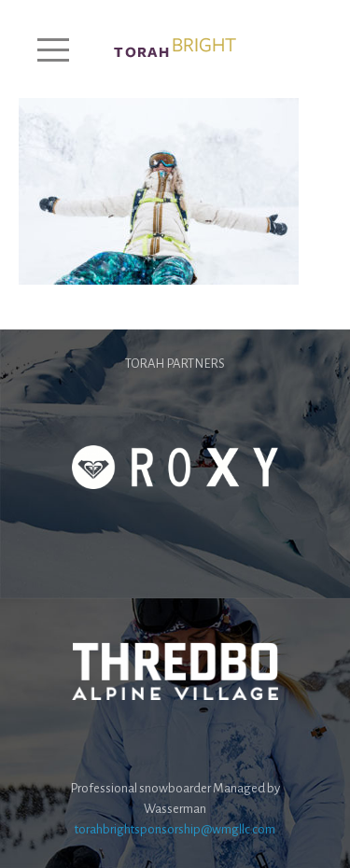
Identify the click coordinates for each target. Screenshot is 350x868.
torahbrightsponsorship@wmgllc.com (175, 829)
